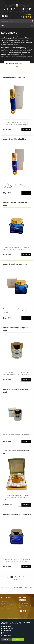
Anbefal (26, 588)
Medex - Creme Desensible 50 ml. (15, 264)
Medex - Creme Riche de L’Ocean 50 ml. (17, 514)
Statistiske (7, 633)
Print (31, 588)
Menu (3, 25)
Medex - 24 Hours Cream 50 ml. (14, 77)
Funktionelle (7, 631)
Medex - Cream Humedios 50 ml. (15, 139)
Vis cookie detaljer (6, 635)
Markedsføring (8, 628)
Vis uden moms (18, 588)
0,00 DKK (27, 17)
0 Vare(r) (28, 15)
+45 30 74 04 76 (6, 609)
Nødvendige (7, 626)
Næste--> (17, 580)
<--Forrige (6, 577)
